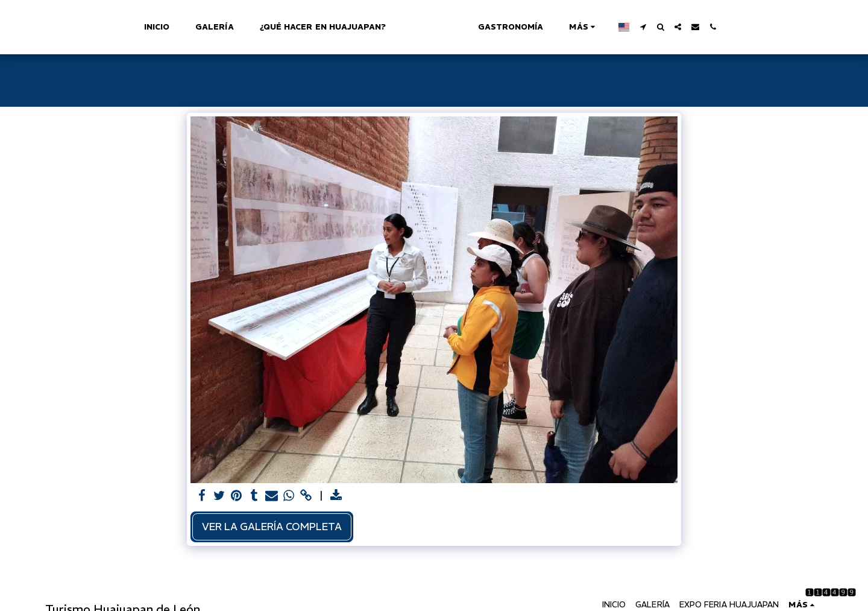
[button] (697, 27)
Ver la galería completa (272, 527)
